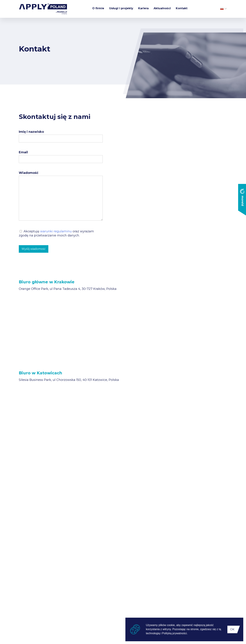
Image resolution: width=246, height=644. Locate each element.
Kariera (143, 8)
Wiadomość (29, 173)
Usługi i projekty (121, 8)
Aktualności (162, 8)
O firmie (98, 8)
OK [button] (232, 629)
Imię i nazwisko (31, 132)
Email (23, 152)
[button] (189, 634)
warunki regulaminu (56, 231)
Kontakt (182, 8)
